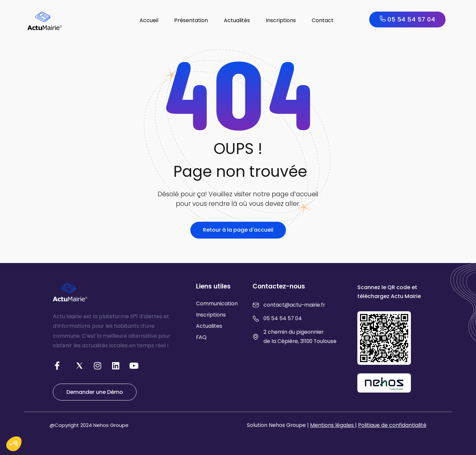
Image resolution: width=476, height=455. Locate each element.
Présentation (191, 20)
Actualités (237, 20)
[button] (14, 444)
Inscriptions (281, 20)
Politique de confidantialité (392, 425)
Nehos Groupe (111, 425)
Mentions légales (333, 425)
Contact (323, 20)
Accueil (149, 20)
